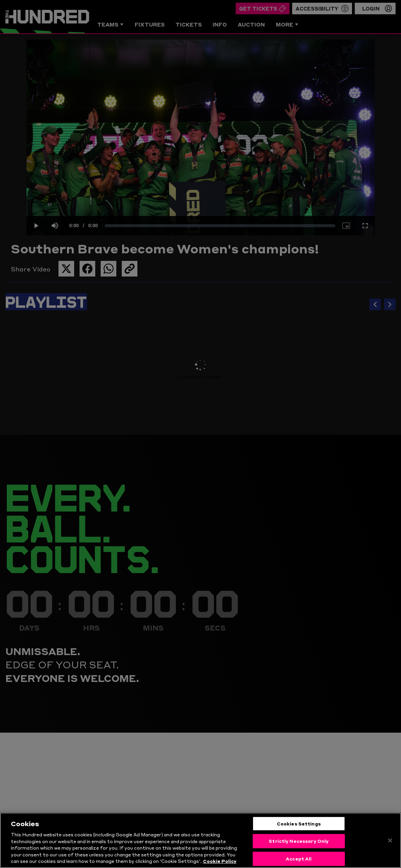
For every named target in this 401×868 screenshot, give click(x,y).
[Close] (390, 842)
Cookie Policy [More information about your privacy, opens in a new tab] (220, 863)
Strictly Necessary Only (299, 843)
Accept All (299, 860)
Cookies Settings (299, 825)
